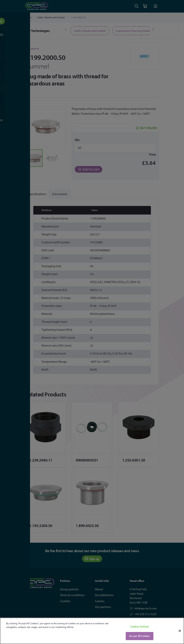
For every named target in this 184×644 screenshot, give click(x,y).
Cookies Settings (140, 626)
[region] (92, 631)
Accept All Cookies (139, 636)
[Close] (180, 631)
